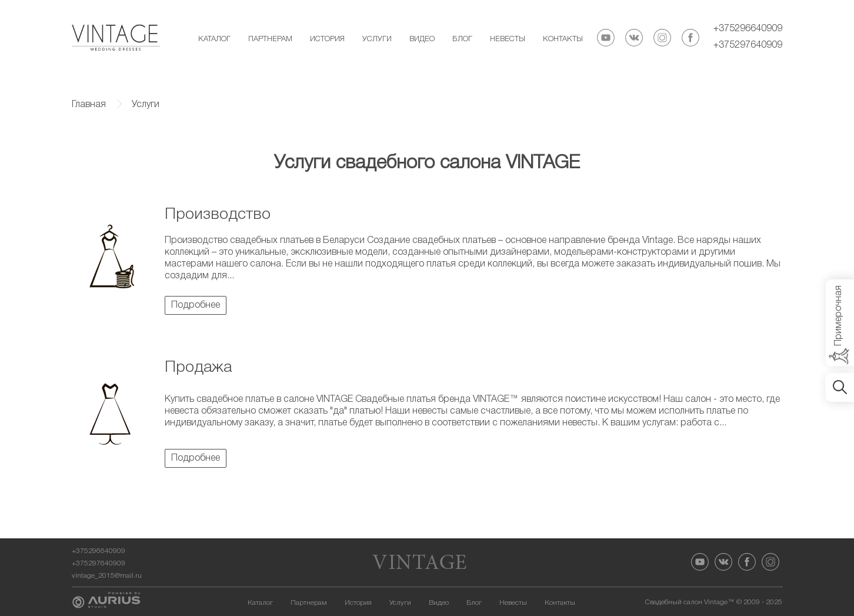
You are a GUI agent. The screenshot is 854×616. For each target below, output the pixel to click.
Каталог (214, 39)
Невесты (508, 39)
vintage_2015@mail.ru (107, 576)
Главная (89, 105)
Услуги (377, 39)
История (327, 39)
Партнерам (270, 39)
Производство (218, 215)
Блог (462, 39)
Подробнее (196, 305)
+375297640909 (748, 45)
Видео (422, 39)
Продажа (198, 368)
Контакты (563, 39)
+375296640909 (748, 29)
